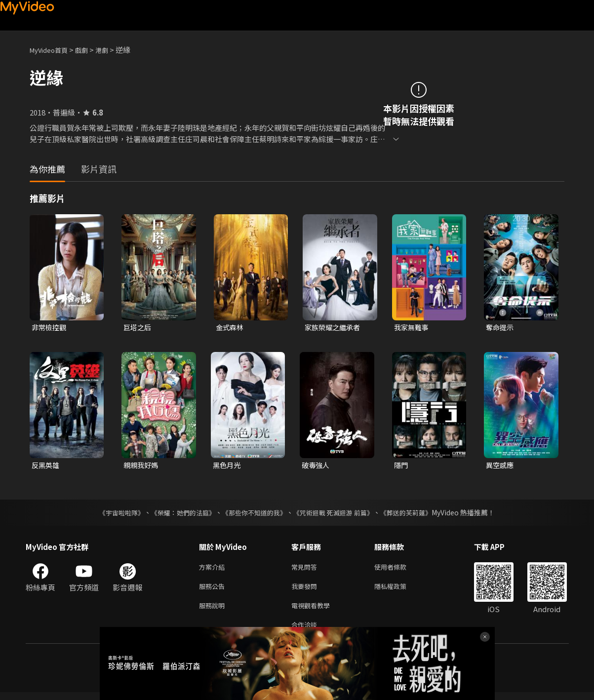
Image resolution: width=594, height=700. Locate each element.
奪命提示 (501, 328)
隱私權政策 (399, 590)
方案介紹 (214, 569)
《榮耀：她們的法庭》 (178, 514)
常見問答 (306, 569)
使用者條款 (399, 569)
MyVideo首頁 (52, 50)
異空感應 (501, 466)
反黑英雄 (46, 466)
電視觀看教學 (314, 611)
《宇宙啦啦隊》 (112, 514)
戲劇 (89, 50)
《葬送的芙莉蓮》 (416, 514)
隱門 (401, 466)
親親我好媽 (142, 466)
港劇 (112, 50)
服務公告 (214, 590)
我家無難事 (413, 328)
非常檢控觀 (50, 328)
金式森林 (231, 328)
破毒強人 (317, 466)
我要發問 (306, 590)
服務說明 (214, 611)
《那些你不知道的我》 (254, 514)
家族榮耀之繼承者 (334, 328)
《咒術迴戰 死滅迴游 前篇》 (338, 514)
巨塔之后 (138, 328)
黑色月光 (228, 466)
